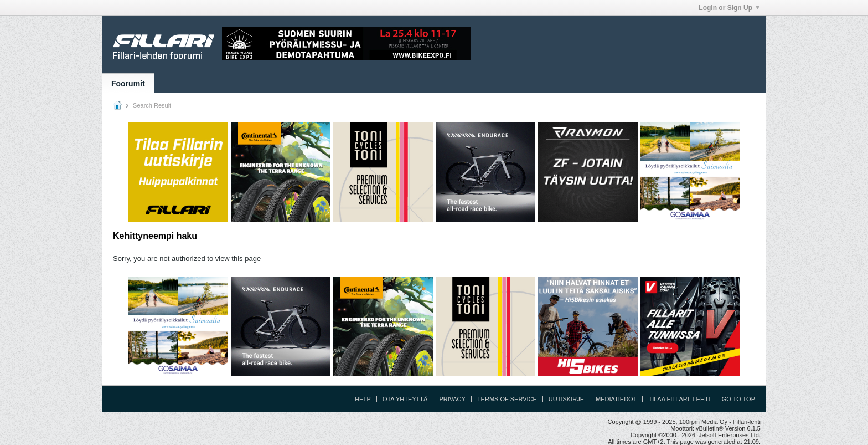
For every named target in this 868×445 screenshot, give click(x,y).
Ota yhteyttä (405, 399)
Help (363, 399)
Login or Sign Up (729, 8)
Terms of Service (507, 399)
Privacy (452, 399)
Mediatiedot (616, 399)
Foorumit (128, 84)
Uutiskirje (566, 399)
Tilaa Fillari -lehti (679, 399)
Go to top (738, 399)
